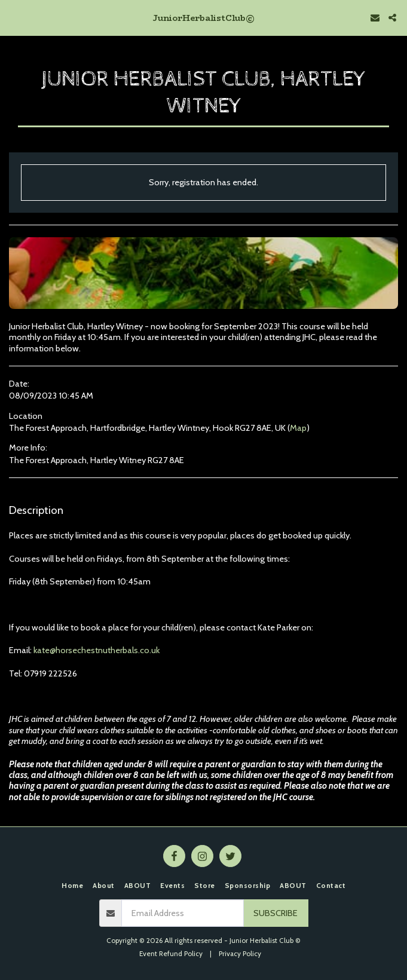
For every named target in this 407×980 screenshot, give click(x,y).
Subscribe (276, 913)
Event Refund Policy (171, 954)
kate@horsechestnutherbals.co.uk (97, 650)
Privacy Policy (240, 954)
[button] (13, 17)
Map (298, 428)
